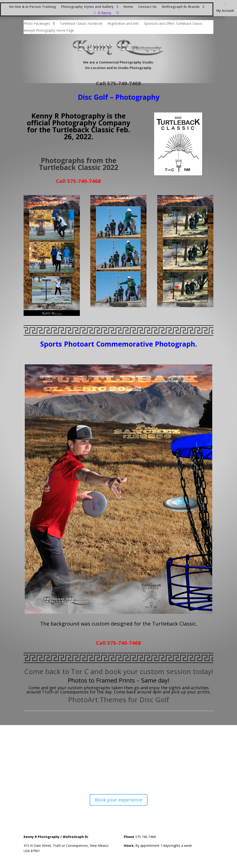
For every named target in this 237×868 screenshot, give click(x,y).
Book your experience (119, 800)
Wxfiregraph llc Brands (181, 7)
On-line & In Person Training (33, 7)
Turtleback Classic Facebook (81, 24)
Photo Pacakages (37, 24)
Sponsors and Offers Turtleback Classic (173, 24)
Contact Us (147, 7)
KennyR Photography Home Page (49, 31)
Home (128, 7)
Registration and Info (123, 24)
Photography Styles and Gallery (87, 7)
